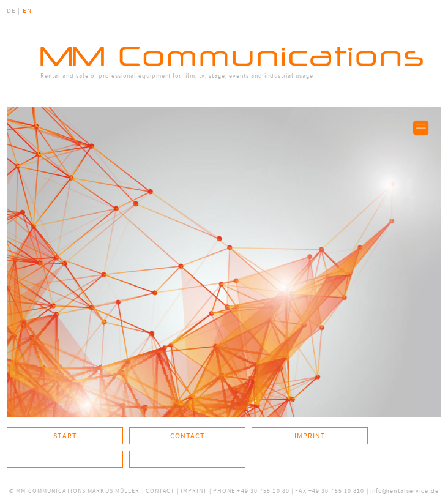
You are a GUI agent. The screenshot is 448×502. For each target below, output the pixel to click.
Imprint (310, 436)
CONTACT (160, 491)
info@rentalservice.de (405, 491)
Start (65, 436)
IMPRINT (194, 491)
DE (11, 11)
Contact (188, 436)
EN (27, 11)
